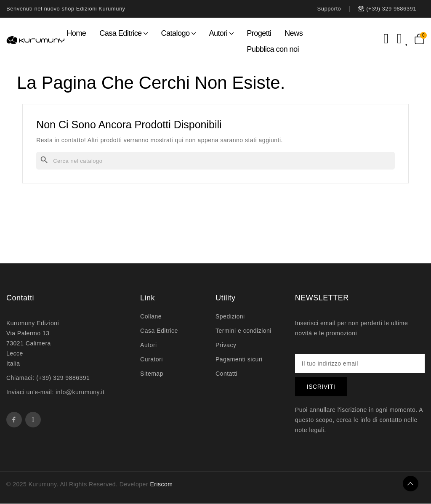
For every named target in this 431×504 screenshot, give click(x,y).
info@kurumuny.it (80, 392)
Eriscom (161, 485)
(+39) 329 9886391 (63, 378)
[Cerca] (215, 161)
